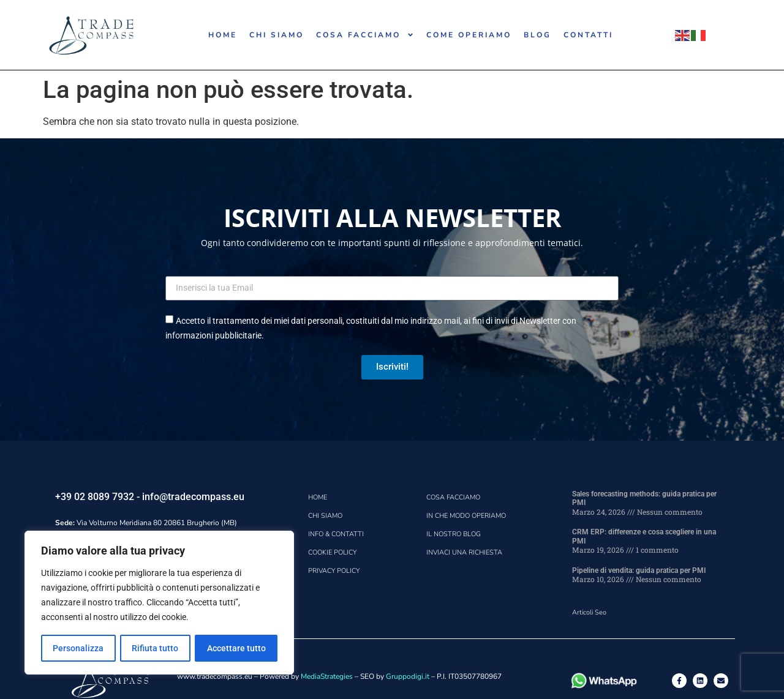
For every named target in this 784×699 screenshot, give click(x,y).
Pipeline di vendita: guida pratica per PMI (639, 570)
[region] (159, 603)
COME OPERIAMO (469, 35)
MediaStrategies (327, 676)
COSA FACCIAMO (365, 35)
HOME (223, 35)
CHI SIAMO (277, 35)
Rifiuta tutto (155, 648)
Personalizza (78, 648)
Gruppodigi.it (408, 676)
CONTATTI (588, 35)
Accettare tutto (236, 648)
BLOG (537, 35)
